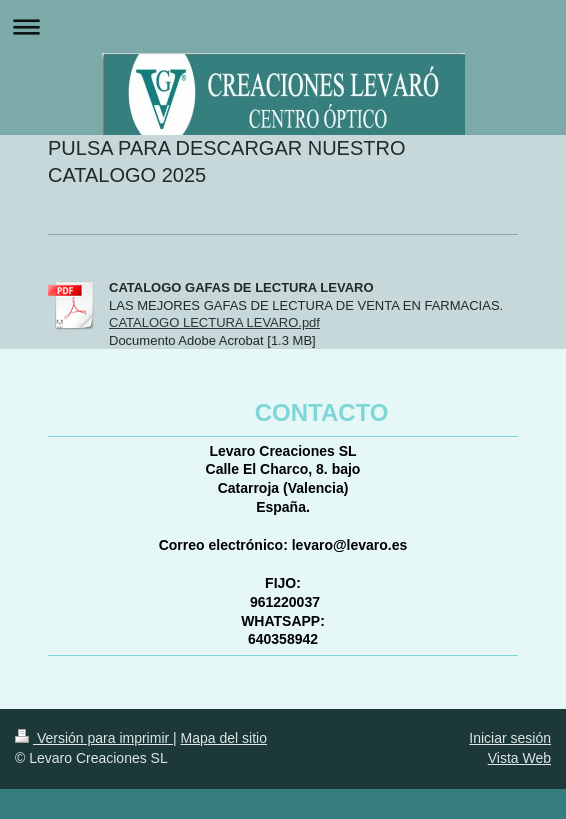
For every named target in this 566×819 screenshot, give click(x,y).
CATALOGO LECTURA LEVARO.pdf (214, 322)
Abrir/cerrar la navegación (283, 26)
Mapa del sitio (224, 738)
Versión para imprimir (94, 738)
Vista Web (519, 758)
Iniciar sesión (510, 738)
